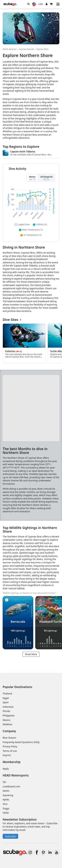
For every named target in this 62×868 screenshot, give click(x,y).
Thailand (7, 694)
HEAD (6, 813)
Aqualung (8, 795)
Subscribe (10, 836)
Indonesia (8, 707)
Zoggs (6, 808)
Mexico (7, 720)
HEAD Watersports (16, 775)
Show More (31, 654)
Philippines (9, 716)
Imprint (7, 755)
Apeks (6, 799)
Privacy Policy (10, 746)
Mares (6, 791)
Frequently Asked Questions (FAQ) (21, 742)
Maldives (7, 724)
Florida (6, 711)
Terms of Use (10, 751)
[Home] (10, 4)
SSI (4, 782)
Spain (6, 702)
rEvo (5, 804)
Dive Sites (12, 320)
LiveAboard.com (11, 786)
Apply (6, 769)
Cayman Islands (26, 49)
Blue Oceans (9, 738)
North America (10, 49)
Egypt (6, 698)
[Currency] (41, 4)
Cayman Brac (42, 49)
